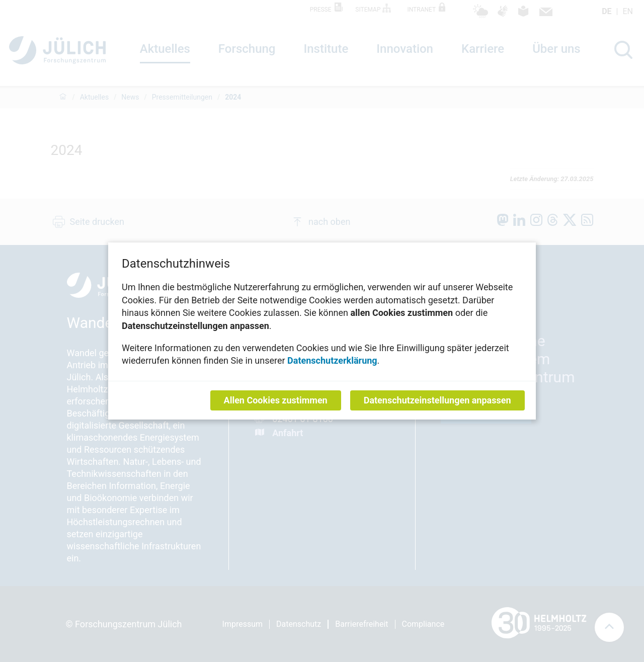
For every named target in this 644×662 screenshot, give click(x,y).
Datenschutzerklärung (332, 360)
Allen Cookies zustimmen (276, 400)
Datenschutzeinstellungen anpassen (437, 400)
